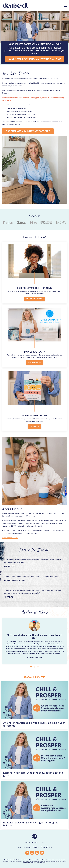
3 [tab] (38, 667)
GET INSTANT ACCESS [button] (35, 299)
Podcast (36, 847)
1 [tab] (31, 667)
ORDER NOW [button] (34, 426)
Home (19, 847)
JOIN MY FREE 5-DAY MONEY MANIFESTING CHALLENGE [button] (35, 59)
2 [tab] (34, 667)
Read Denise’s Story (10, 538)
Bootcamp (27, 847)
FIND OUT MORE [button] (34, 363)
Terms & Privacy (47, 847)
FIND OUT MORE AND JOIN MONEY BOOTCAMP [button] (28, 131)
